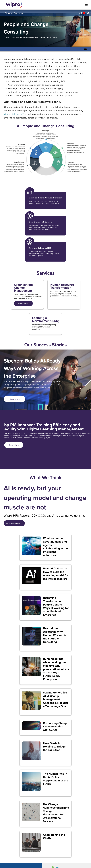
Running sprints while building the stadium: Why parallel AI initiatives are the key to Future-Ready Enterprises (56, 669)
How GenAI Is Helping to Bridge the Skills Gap (54, 747)
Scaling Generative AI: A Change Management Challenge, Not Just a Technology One (56, 699)
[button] (80, 13)
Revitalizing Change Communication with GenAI (56, 726)
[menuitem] (88, 13)
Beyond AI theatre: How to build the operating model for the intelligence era (56, 574)
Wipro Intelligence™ (14, 114)
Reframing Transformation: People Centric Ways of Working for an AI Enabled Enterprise (56, 606)
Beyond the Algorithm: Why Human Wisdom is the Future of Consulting (55, 635)
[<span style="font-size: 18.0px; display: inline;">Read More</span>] (15, 399)
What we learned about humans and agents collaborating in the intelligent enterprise (55, 547)
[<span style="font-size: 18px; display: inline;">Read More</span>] (23, 303)
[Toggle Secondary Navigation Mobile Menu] (85, 49)
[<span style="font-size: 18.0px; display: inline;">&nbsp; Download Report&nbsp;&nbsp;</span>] (14, 523)
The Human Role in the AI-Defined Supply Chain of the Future (56, 779)
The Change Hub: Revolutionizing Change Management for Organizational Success (56, 813)
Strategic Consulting (14, 13)
